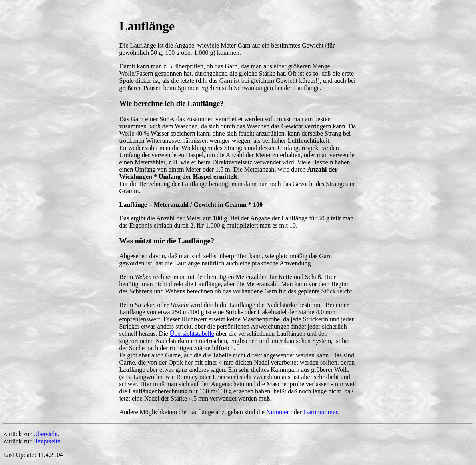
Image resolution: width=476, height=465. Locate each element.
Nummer (278, 412)
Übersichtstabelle (192, 334)
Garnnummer (320, 412)
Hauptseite (47, 441)
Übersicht (46, 434)
